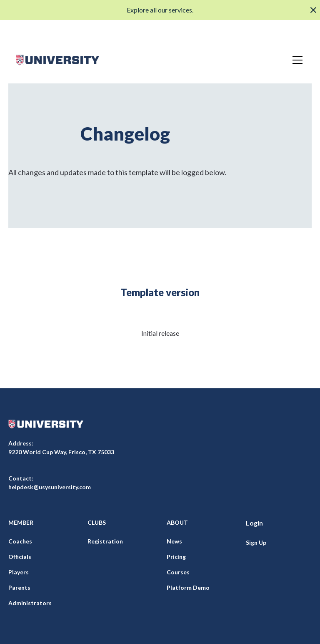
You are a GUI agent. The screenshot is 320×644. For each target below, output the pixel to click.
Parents (19, 587)
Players (19, 572)
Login (254, 523)
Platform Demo (188, 587)
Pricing (176, 557)
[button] (296, 60)
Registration (105, 541)
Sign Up (256, 542)
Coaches (20, 541)
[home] (57, 60)
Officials (20, 557)
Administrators (30, 603)
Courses (178, 572)
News (174, 541)
